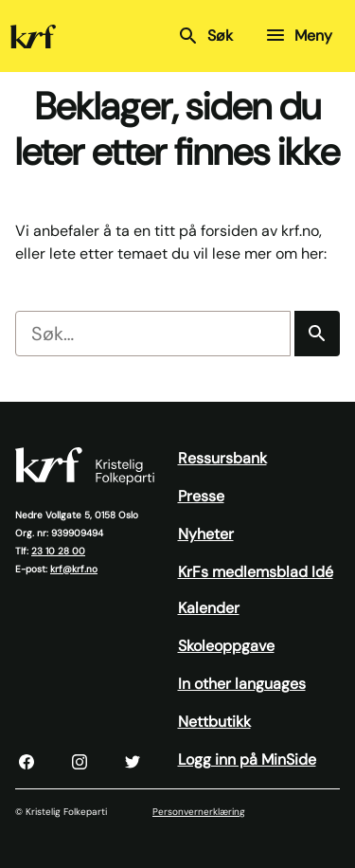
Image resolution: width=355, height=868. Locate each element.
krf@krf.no (74, 569)
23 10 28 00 (58, 551)
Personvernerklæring (199, 812)
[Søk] (317, 334)
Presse (201, 496)
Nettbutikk (214, 722)
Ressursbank (222, 458)
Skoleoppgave (226, 646)
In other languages (242, 684)
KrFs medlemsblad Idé (256, 572)
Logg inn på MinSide (247, 759)
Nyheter (206, 534)
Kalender (209, 608)
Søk (205, 36)
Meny (298, 35)
